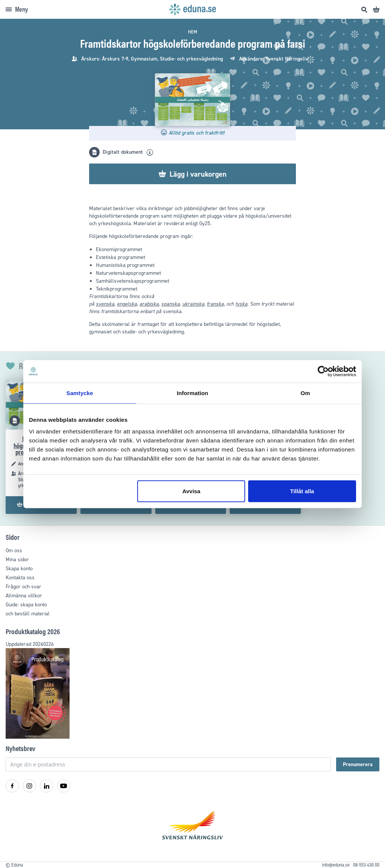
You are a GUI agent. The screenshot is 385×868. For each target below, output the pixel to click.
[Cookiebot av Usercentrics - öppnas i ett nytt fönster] (323, 371)
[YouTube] (64, 786)
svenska (105, 304)
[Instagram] (30, 786)
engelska (127, 304)
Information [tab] (192, 393)
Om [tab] (305, 393)
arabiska (149, 304)
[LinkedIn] (46, 786)
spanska (171, 304)
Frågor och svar (23, 587)
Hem (192, 32)
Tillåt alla (302, 491)
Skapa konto (19, 569)
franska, (216, 304)
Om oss (14, 551)
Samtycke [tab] (80, 393)
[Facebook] (12, 786)
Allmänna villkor (24, 596)
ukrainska (193, 304)
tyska (241, 304)
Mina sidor (17, 560)
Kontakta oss (20, 578)
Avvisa (191, 491)
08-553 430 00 (366, 865)
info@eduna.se (336, 865)
